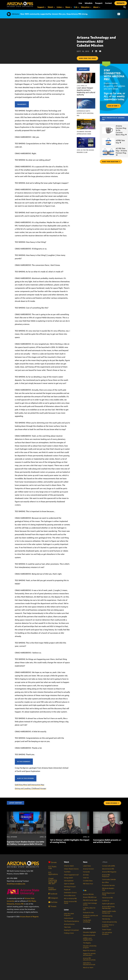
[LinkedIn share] (97, 51)
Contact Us (106, 901)
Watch (67, 862)
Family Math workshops (87, 921)
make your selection (111, 162)
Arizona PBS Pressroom (106, 876)
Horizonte (86, 872)
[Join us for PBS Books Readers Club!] (86, 138)
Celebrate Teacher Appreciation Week (84, 133)
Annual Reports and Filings (108, 894)
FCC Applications (53, 873)
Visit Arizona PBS (107, 898)
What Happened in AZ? (71, 875)
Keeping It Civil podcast (71, 930)
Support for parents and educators (89, 954)
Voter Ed (86, 878)
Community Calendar (109, 880)
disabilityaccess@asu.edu (16, 884)
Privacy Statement (52, 889)
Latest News (87, 866)
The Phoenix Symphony (71, 921)
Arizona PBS (19, 904)
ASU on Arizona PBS (70, 899)
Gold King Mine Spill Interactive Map (29, 785)
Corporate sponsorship (109, 922)
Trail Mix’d (67, 872)
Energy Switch (68, 878)
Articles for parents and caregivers (90, 916)
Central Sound (69, 918)
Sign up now (114, 106)
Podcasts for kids (88, 913)
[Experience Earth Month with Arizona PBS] (86, 99)
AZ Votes (86, 875)
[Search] (125, 7)
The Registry (87, 943)
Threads (52, 906)
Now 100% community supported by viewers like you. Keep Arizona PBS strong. (54, 14)
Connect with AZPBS (108, 866)
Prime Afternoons (70, 896)
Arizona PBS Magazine (109, 872)
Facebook (53, 894)
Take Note (67, 927)
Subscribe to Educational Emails (89, 964)
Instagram (53, 898)
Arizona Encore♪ (69, 924)
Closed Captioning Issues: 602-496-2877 (53, 881)
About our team (88, 968)
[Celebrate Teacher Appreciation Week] (86, 120)
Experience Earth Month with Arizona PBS (85, 113)
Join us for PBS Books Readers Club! (85, 151)
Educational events (89, 935)
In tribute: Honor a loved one (108, 926)
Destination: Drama (70, 893)
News (85, 862)
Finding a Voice (69, 933)
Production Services (108, 885)
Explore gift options (108, 904)
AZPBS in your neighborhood (88, 939)
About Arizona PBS (108, 869)
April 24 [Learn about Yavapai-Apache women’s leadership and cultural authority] (82, 86)
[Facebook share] (94, 51)
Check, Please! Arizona (71, 869)
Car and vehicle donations (107, 933)
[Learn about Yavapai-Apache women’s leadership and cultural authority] (86, 74)
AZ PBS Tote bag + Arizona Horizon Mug (121, 152)
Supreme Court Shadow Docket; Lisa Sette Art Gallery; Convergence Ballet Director (25, 843)
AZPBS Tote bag (120, 142)
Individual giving (107, 916)
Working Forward (70, 887)
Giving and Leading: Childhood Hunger (31, 788)
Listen (66, 910)
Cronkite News (88, 881)
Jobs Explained (69, 881)
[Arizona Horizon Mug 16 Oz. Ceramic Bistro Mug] (108, 127)
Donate (52, 862)
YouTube (53, 902)
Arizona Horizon (88, 869)
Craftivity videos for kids (89, 909)
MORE (112, 803)
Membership (106, 919)
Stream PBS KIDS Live (90, 897)
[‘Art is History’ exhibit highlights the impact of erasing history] (70, 813)
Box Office (105, 882)
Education (87, 928)
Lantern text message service (90, 904)
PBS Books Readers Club (108, 889)
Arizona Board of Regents (29, 917)
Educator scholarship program (90, 947)
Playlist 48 (67, 890)
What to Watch (69, 866)
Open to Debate (69, 884)
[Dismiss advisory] (119, 14)
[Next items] (121, 823)
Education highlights (89, 932)
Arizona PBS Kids (88, 894)
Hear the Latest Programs (69, 914)
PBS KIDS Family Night (90, 900)
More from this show (87, 58)
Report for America (89, 951)
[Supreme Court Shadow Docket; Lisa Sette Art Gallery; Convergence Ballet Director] (27, 813)
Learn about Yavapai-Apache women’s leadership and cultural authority (86, 91)
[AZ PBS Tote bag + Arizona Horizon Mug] (108, 148)
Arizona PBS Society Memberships (108, 908)
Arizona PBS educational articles (89, 959)
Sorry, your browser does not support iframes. (38, 44)
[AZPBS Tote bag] (108, 138)
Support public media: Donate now (109, 912)
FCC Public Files (52, 867)
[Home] (20, 4)
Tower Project (107, 930)
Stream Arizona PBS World (70, 902)
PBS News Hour (88, 884)
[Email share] (101, 51)
